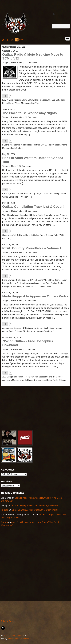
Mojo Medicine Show (18, 100)
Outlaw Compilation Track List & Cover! (33, 207)
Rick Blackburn (29, 331)
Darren (4, 522)
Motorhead (41, 380)
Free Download (31, 377)
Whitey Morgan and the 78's (27, 103)
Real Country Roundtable (22, 286)
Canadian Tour (17, 194)
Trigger (5, 63)
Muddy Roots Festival (30, 145)
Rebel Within (59, 235)
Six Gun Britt (54, 100)
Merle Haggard (56, 328)
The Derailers (40, 286)
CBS (25, 328)
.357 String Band (10, 377)
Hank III (27, 194)
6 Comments (31, 301)
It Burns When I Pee (11, 145)
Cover (22, 235)
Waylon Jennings (45, 331)
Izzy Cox (35, 194)
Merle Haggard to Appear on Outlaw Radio (35, 296)
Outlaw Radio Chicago (37, 100)
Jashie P (58, 280)
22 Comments (31, 211)
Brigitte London (22, 280)
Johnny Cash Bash (31, 283)
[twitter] (3, 40)
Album (21, 377)
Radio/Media (17, 63)
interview (32, 328)
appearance (8, 328)
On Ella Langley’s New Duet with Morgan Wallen (34, 505)
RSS (19, 40)
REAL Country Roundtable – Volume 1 (32, 248)
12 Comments (31, 117)
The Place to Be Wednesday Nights (30, 113)
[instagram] (12, 40)
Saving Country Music (13, 635)
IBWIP (5, 100)
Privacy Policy (8, 621)
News (14, 166)
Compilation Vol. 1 (10, 235)
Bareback (18, 328)
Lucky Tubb (45, 283)
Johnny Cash (16, 283)
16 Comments (31, 252)
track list (6, 238)
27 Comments (25, 166)
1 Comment (30, 349)
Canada (6, 194)
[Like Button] (5, 96)
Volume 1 (51, 286)
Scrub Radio (16, 148)
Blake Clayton (8, 280)
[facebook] (7, 40)
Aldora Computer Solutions (19, 639)
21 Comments (31, 63)
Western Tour (27, 197)
